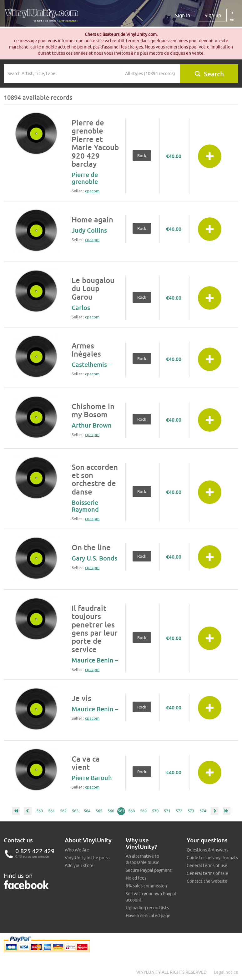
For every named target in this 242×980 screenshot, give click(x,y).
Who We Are (77, 850)
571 (167, 811)
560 (40, 811)
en (232, 19)
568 (131, 811)
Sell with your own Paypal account (151, 897)
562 (63, 811)
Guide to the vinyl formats (212, 858)
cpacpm (92, 191)
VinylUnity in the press (87, 858)
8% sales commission (146, 886)
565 (99, 811)
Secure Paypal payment (149, 870)
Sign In (183, 15)
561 (51, 811)
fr (232, 12)
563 (75, 811)
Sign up (213, 15)
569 (143, 811)
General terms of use (207, 866)
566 (111, 811)
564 (87, 811)
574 (203, 811)
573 (191, 811)
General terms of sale (207, 873)
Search (209, 74)
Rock (142, 155)
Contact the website (207, 881)
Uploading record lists (147, 908)
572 (179, 811)
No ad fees (136, 878)
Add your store (79, 866)
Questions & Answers (207, 850)
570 (155, 811)
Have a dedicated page (148, 916)
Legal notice (226, 972)
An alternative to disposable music (142, 859)
